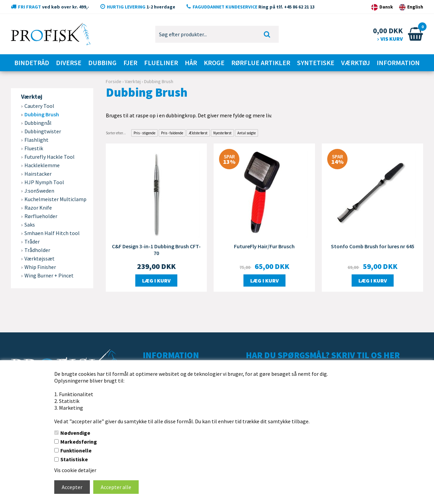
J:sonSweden (39, 191)
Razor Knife (38, 208)
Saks (30, 225)
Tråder (32, 241)
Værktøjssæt (40, 258)
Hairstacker (38, 174)
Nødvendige (75, 433)
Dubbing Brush (42, 114)
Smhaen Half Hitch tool (52, 233)
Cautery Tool (39, 106)
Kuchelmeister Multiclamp (55, 199)
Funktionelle (76, 450)
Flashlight (36, 140)
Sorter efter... (116, 133)
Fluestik (34, 148)
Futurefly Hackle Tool (50, 157)
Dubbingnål (38, 123)
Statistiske (74, 459)
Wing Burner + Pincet (49, 275)
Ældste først (198, 133)
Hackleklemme (42, 165)
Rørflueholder (41, 216)
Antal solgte (246, 133)
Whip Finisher (40, 267)
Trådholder (37, 250)
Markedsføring (79, 442)
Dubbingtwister (43, 131)
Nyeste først (222, 133)
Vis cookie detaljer (75, 470)
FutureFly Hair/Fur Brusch (264, 246)
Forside (114, 81)
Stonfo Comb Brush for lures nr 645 (373, 246)
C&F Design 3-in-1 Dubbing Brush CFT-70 (156, 250)
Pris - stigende (144, 133)
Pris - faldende (172, 133)
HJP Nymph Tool (44, 182)
